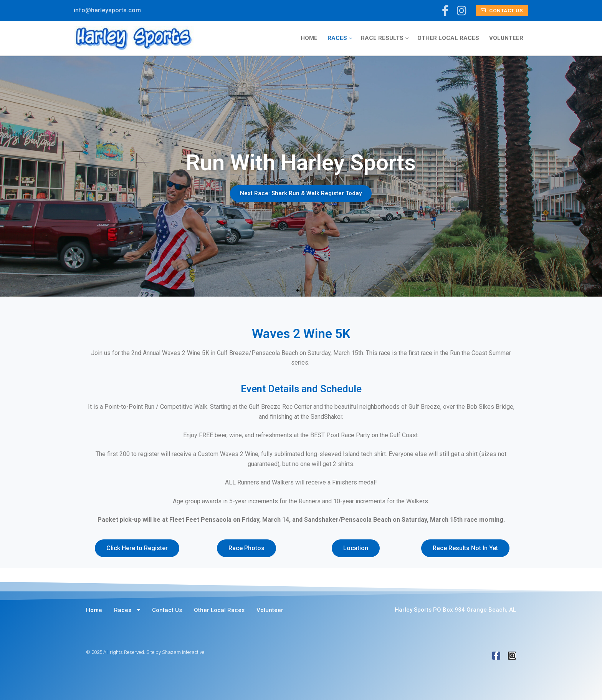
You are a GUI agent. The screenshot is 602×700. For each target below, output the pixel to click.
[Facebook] (446, 11)
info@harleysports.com (107, 10)
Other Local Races (219, 610)
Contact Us (502, 10)
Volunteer (270, 610)
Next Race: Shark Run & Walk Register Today (301, 193)
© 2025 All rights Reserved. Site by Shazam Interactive (145, 652)
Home (94, 610)
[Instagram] (461, 11)
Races (127, 610)
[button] (298, 290)
